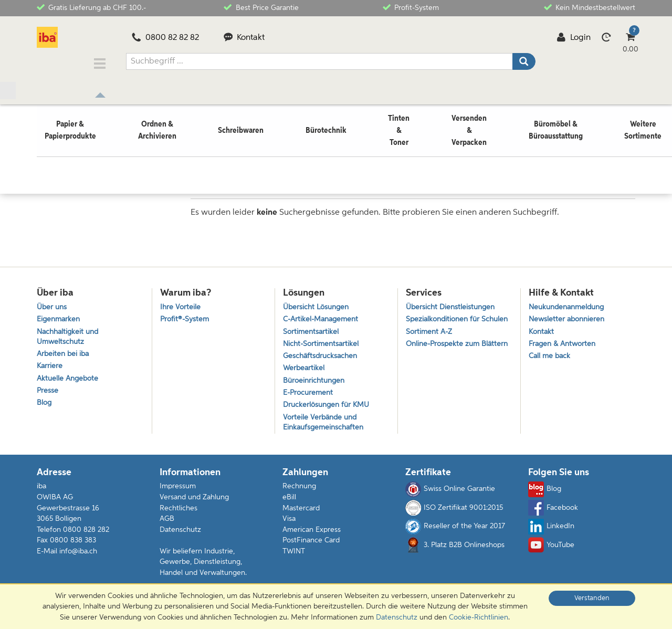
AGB (167, 525)
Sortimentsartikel (312, 328)
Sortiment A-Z (430, 339)
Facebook (553, 514)
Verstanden (592, 598)
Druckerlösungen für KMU (329, 409)
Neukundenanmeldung (570, 302)
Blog (45, 407)
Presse (48, 393)
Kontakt (244, 38)
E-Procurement (309, 395)
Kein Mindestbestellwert (590, 7)
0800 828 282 (86, 536)
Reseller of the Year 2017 (455, 532)
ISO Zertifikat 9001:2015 (454, 514)
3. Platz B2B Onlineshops (455, 551)
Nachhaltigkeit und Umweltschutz (70, 334)
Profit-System (411, 7)
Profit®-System (186, 315)
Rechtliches (178, 514)
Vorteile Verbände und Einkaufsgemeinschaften (325, 427)
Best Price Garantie (261, 7)
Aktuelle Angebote (69, 380)
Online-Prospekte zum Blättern (445, 359)
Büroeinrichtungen (316, 382)
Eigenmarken (60, 315)
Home (47, 156)
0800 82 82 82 (165, 38)
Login (574, 38)
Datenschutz (180, 536)
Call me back (551, 355)
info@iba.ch (78, 557)
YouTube (551, 551)
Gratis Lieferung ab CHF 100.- (91, 7)
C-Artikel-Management (323, 315)
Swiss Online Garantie (450, 496)
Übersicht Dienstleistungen (453, 302)
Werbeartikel (304, 368)
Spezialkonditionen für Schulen (445, 321)
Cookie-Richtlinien (479, 617)
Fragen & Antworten (564, 342)
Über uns (53, 302)
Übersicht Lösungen (318, 302)
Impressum (178, 492)
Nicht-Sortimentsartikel (323, 342)
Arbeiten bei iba (64, 353)
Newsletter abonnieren (569, 315)
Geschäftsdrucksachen (322, 355)
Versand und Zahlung (194, 504)
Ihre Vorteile (181, 302)
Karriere (50, 366)
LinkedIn (551, 532)
